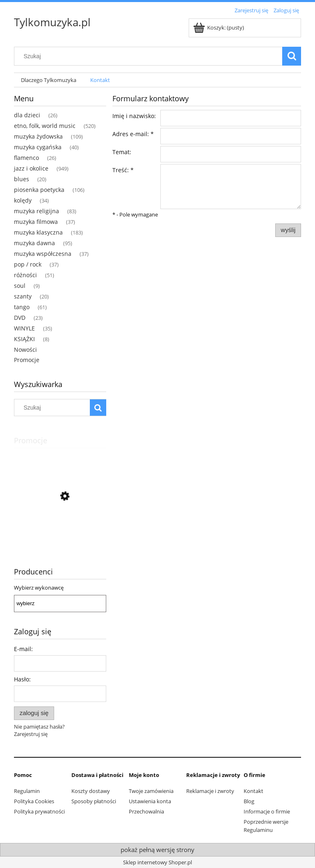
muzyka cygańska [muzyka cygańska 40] (38, 147)
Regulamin (27, 791)
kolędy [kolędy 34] (23, 200)
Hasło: (22, 679)
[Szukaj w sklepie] (150, 56)
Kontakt (253, 791)
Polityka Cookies (34, 801)
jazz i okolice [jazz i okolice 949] (31, 168)
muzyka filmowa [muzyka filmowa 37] (36, 222)
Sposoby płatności (94, 801)
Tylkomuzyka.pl (52, 22)
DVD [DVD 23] (20, 318)
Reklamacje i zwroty (210, 791)
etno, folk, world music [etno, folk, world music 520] (45, 126)
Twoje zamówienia (151, 791)
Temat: (122, 152)
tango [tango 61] (22, 307)
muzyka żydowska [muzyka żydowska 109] (38, 136)
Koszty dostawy (91, 791)
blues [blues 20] (22, 179)
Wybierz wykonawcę (39, 588)
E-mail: (23, 649)
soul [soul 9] (20, 286)
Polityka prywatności (39, 811)
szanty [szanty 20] (23, 296)
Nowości (25, 350)
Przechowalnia (146, 811)
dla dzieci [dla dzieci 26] (27, 115)
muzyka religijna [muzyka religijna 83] (37, 211)
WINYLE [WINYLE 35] (24, 328)
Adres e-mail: (133, 134)
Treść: (123, 170)
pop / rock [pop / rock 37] (28, 264)
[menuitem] (49, 80)
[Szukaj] (292, 56)
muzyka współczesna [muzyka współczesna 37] (43, 254)
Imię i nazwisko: (134, 116)
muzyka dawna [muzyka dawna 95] (34, 243)
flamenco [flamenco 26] (26, 158)
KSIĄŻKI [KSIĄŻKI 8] (24, 339)
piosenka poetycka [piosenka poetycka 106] (39, 190)
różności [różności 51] (25, 275)
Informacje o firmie (267, 811)
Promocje (27, 360)
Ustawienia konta (150, 801)
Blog (249, 801)
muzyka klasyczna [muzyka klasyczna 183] (38, 232)
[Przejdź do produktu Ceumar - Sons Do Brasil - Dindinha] (60, 533)
